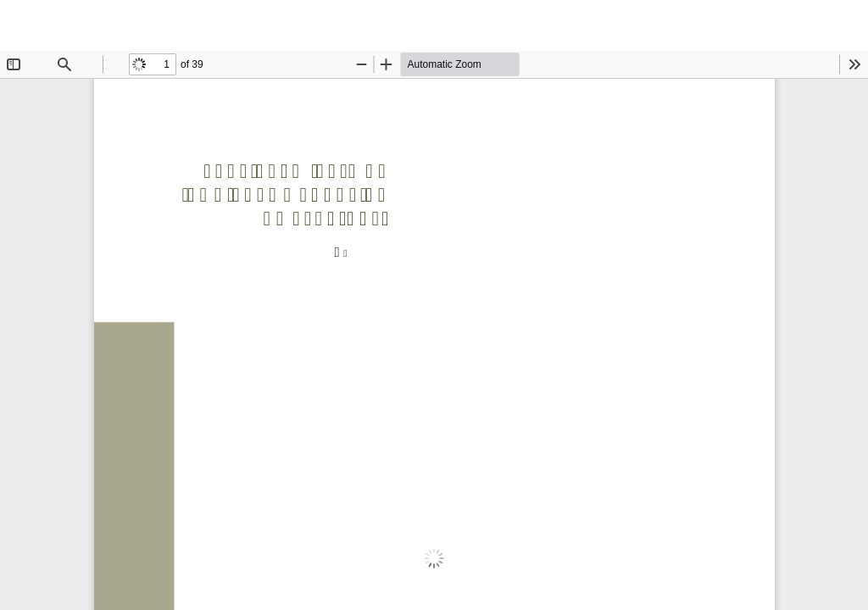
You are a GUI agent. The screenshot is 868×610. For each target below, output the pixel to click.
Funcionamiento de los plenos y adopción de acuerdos (445, 25)
